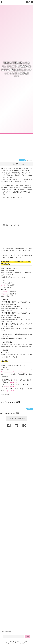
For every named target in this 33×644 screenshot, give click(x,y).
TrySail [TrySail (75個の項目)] (7, 642)
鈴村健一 (4, 285)
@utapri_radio (14, 382)
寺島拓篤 (4, 292)
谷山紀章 (4, 294)
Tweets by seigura (7, 631)
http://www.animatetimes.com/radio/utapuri (14, 372)
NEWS (16, 76)
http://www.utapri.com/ (10, 386)
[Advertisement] (16, 445)
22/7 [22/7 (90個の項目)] (3, 642)
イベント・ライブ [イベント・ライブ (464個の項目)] (21, 642)
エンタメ (23, 160)
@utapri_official (12, 391)
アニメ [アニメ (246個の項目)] (12, 642)
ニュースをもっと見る (16, 418)
